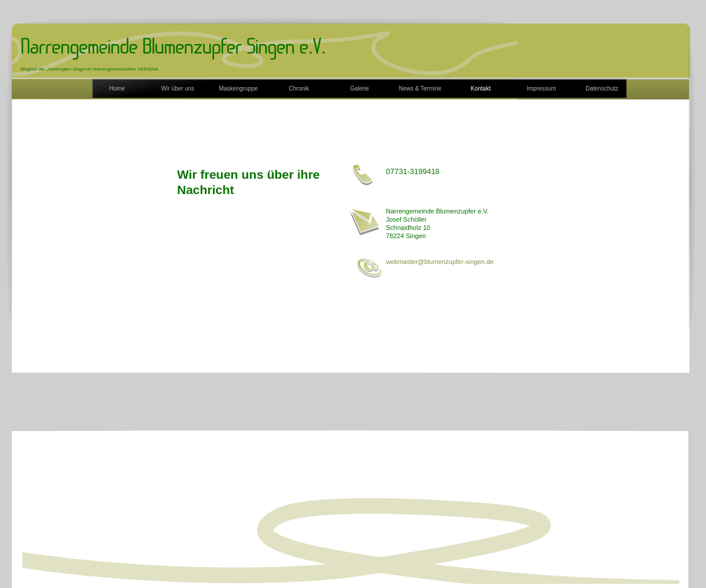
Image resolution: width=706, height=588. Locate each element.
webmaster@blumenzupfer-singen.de (440, 262)
